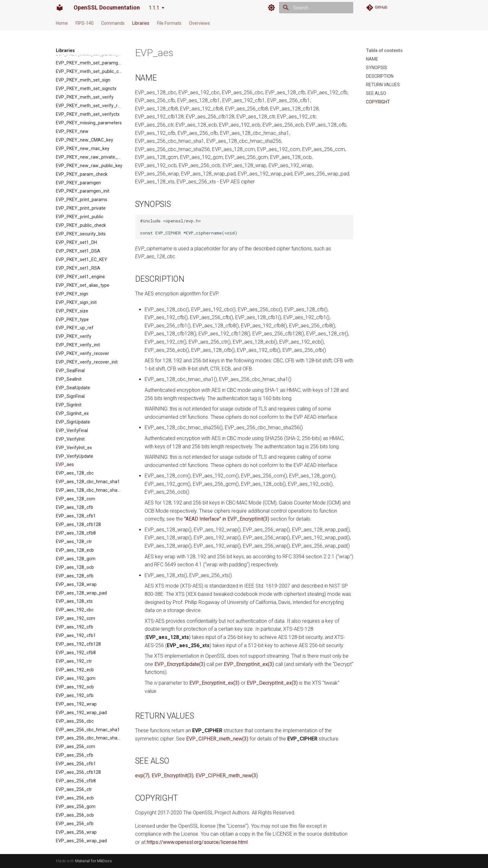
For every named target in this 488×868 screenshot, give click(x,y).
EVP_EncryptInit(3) (172, 776)
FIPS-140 (85, 23)
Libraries (141, 23)
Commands (113, 23)
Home (62, 23)
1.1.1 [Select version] (154, 8)
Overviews (199, 23)
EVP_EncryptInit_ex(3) (249, 664)
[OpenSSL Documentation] (60, 8)
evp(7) (142, 776)
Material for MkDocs (94, 861)
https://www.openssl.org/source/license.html (197, 842)
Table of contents (384, 50)
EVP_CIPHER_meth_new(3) (217, 739)
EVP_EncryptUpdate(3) (180, 664)
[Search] (316, 8)
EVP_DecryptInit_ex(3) (272, 683)
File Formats (169, 23)
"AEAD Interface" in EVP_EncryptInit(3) (227, 519)
